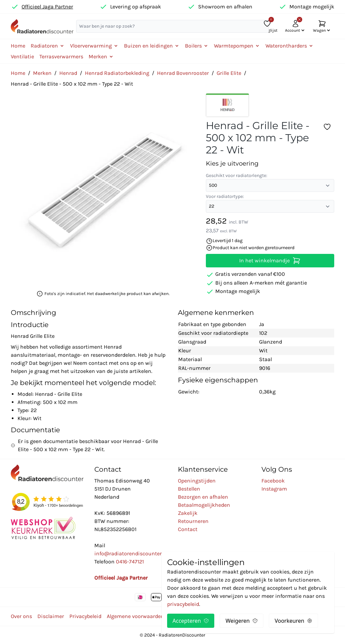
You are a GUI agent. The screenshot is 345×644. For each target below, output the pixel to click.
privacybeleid (183, 604)
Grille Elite (229, 73)
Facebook (273, 481)
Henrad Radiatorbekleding (117, 73)
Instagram (274, 489)
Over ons (21, 616)
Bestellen (189, 489)
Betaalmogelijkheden (204, 505)
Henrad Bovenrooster (183, 73)
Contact (188, 529)
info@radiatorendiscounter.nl (131, 553)
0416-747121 (130, 562)
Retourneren (193, 521)
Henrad (68, 73)
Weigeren (242, 621)
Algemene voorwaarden (135, 616)
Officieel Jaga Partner (47, 7)
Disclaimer (51, 616)
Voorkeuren (293, 621)
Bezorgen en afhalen (203, 497)
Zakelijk (188, 513)
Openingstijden (197, 481)
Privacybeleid (85, 616)
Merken (42, 73)
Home (18, 46)
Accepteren (191, 621)
